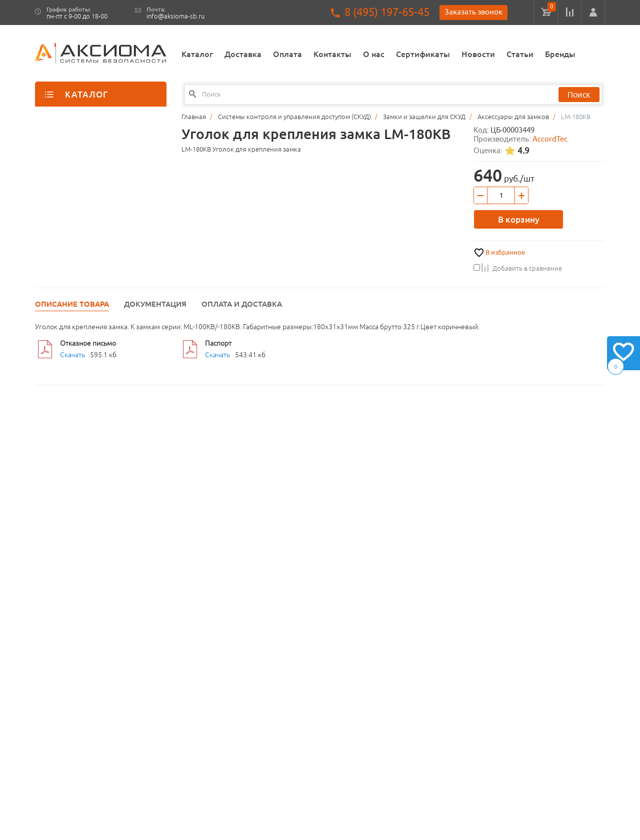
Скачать (72, 355)
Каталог (197, 54)
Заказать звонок (473, 12)
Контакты (332, 54)
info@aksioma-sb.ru (175, 16)
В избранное (505, 252)
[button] (593, 13)
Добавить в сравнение (518, 268)
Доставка (243, 54)
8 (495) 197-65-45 (387, 12)
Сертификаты (423, 54)
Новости (478, 54)
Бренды (560, 54)
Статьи (520, 54)
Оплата (287, 54)
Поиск (579, 95)
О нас (374, 54)
